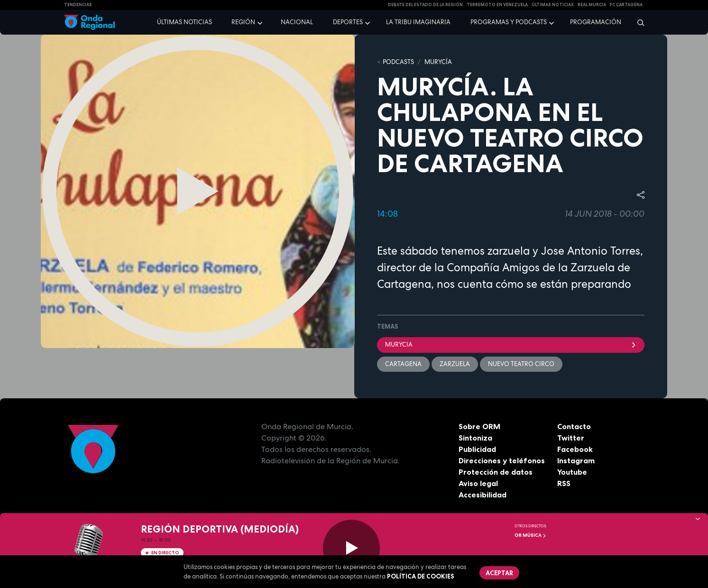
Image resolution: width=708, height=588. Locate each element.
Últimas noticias (184, 22)
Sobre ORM (479, 426)
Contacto (574, 426)
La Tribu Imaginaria (418, 22)
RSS (564, 483)
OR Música (530, 535)
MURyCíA (438, 62)
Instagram (576, 460)
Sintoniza (475, 438)
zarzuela (455, 364)
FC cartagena (626, 5)
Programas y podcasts (509, 22)
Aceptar (499, 573)
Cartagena (403, 364)
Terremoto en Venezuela (497, 5)
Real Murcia (592, 5)
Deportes (348, 22)
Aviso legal (478, 483)
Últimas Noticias (553, 5)
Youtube (572, 472)
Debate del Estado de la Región (425, 5)
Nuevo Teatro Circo (521, 364)
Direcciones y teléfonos (502, 460)
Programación (596, 22)
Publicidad (477, 449)
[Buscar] (638, 22)
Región (243, 22)
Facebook (575, 449)
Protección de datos (496, 472)
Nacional (297, 22)
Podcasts (398, 62)
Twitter (571, 438)
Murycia (511, 345)
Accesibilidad (483, 495)
